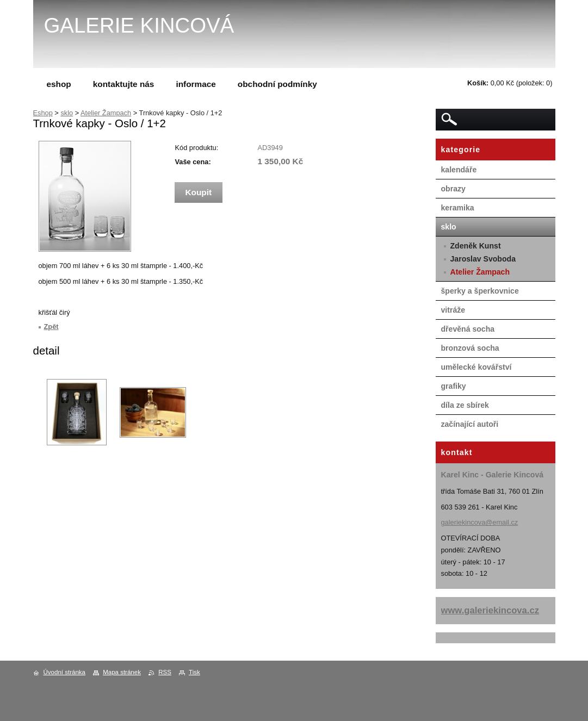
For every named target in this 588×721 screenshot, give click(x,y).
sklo (67, 113)
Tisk (194, 672)
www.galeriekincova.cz (490, 610)
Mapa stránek (122, 672)
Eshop (43, 113)
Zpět (51, 327)
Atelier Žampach (106, 113)
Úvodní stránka (64, 672)
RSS (165, 672)
